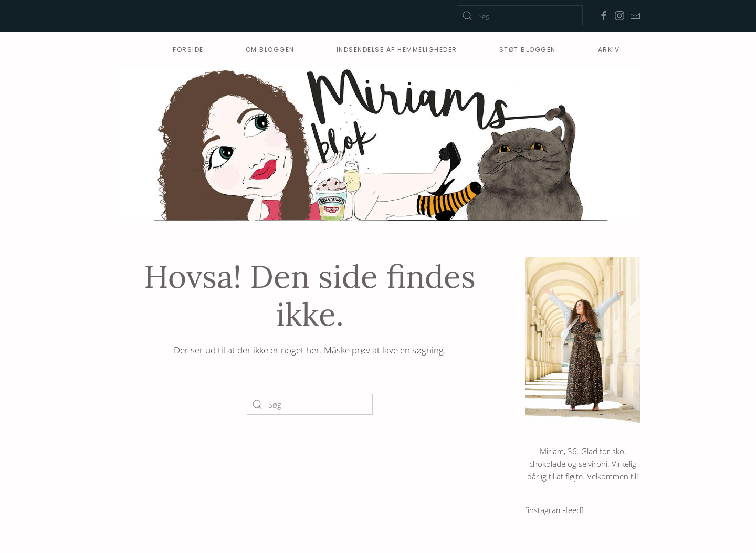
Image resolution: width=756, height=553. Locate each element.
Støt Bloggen (528, 50)
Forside (188, 50)
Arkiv (609, 50)
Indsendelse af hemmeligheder (397, 50)
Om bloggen (270, 50)
